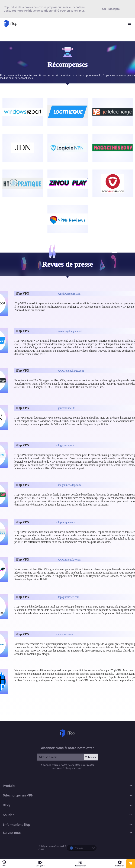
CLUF (41, 849)
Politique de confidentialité (52, 846)
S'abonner (91, 757)
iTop (67, 733)
